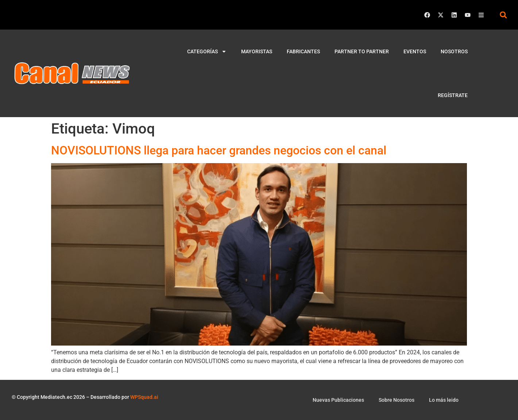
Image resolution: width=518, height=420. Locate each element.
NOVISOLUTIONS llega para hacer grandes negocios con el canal (219, 150)
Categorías (207, 51)
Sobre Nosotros (397, 400)
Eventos (415, 51)
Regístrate (453, 95)
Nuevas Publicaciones (338, 400)
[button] (503, 15)
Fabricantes (303, 51)
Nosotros (454, 51)
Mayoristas (257, 51)
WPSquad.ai (144, 397)
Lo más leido (444, 400)
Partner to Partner (362, 51)
